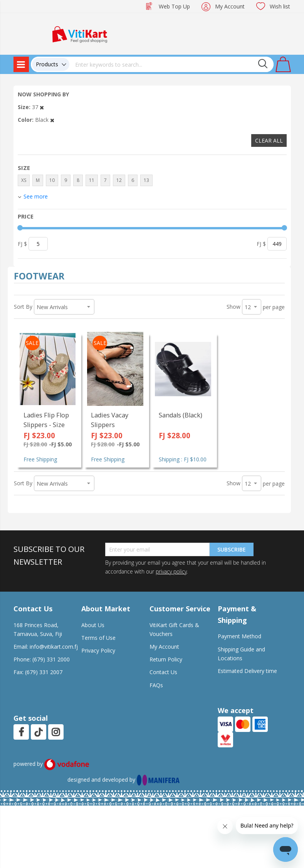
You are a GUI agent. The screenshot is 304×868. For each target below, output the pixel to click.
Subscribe (232, 549)
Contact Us (163, 672)
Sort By (23, 307)
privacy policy (171, 571)
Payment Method (239, 636)
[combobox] (171, 64)
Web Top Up (174, 6)
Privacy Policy (98, 650)
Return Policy (166, 659)
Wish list (280, 6)
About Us (93, 625)
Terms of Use (98, 638)
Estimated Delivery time (247, 671)
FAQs (156, 685)
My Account (230, 6)
